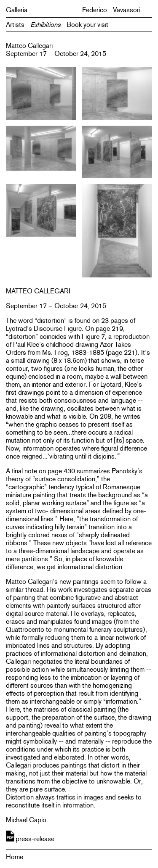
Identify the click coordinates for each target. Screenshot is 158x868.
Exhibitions (46, 25)
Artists (15, 25)
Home (15, 857)
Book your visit (87, 25)
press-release (35, 839)
